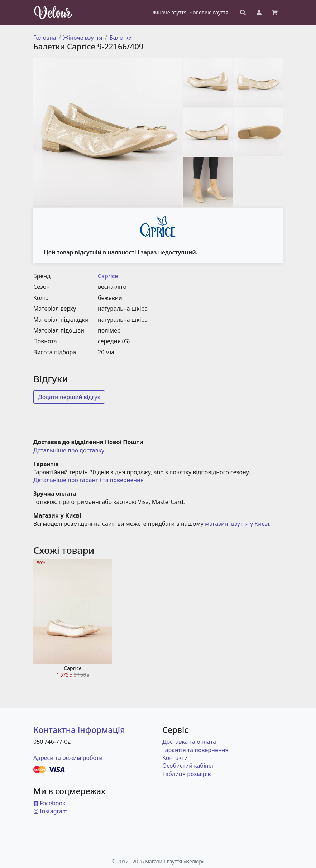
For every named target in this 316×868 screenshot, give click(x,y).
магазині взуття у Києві (237, 524)
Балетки (121, 38)
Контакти (175, 758)
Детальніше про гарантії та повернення (88, 480)
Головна (45, 38)
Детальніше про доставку (69, 450)
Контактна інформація (79, 730)
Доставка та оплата (189, 742)
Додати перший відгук (69, 397)
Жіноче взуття (83, 38)
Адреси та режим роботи (68, 758)
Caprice (108, 276)
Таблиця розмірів (187, 774)
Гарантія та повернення (195, 750)
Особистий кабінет (188, 766)
